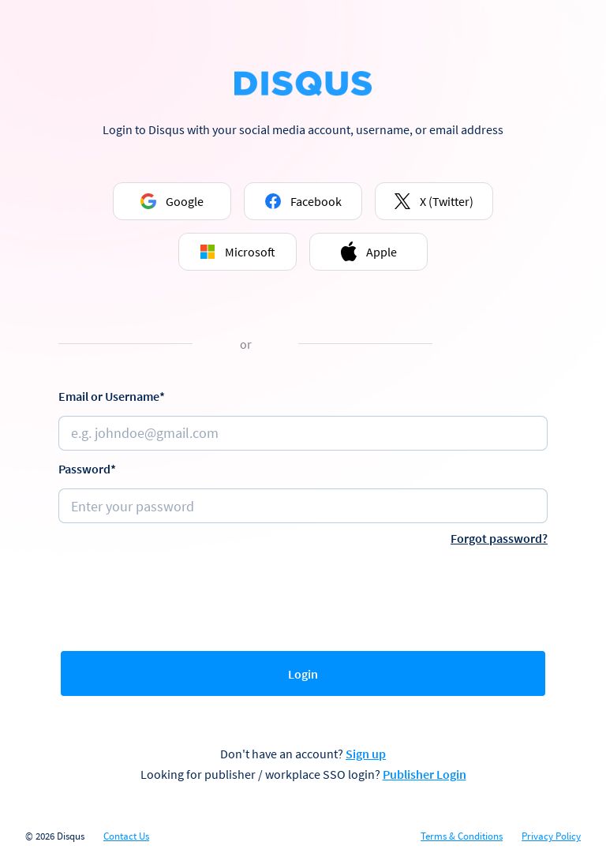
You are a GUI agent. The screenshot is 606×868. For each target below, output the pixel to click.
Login (303, 674)
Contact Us (126, 836)
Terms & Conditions (462, 836)
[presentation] (303, 595)
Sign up (366, 754)
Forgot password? (499, 538)
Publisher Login (425, 774)
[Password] (303, 506)
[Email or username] (303, 433)
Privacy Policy (551, 836)
